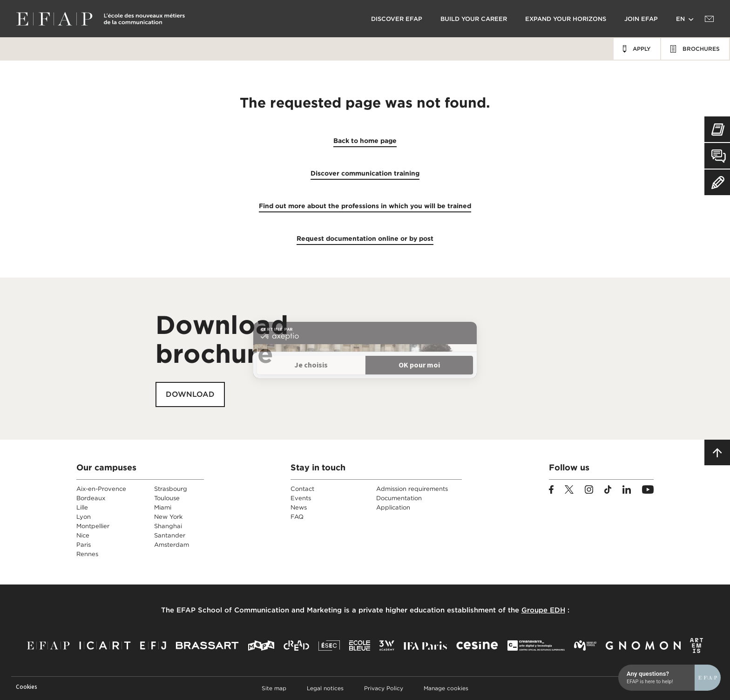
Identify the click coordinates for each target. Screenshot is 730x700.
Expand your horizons (566, 19)
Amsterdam (172, 545)
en (680, 19)
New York (168, 517)
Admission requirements (412, 489)
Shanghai (168, 526)
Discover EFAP (397, 19)
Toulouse (167, 498)
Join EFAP (641, 19)
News (299, 507)
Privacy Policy (384, 688)
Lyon (84, 517)
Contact (302, 489)
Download (190, 394)
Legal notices (325, 688)
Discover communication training (365, 173)
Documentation (399, 498)
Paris (84, 545)
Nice (83, 535)
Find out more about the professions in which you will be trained (365, 206)
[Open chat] (669, 313)
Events (301, 498)
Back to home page (365, 141)
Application (393, 507)
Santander (170, 535)
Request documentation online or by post (365, 238)
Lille (82, 507)
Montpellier (93, 526)
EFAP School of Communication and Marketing (259, 610)
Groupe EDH (543, 610)
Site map (274, 688)
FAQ (297, 517)
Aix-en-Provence (101, 489)
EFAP (101, 19)
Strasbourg (171, 489)
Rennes (87, 554)
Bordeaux (91, 498)
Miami (163, 507)
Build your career (474, 19)
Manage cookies (446, 688)
